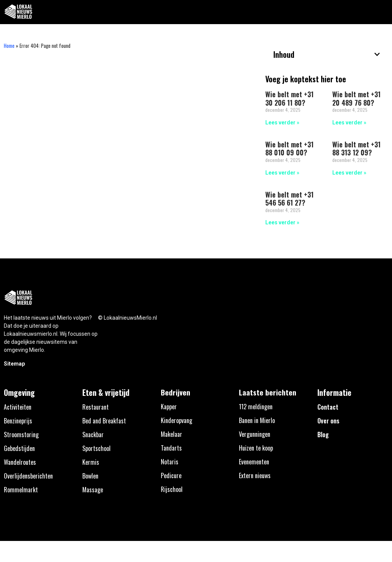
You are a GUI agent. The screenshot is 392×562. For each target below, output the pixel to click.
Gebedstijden (19, 448)
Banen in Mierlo (257, 420)
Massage (93, 490)
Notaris (170, 462)
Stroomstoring (21, 435)
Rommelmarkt (21, 490)
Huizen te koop (256, 448)
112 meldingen (256, 407)
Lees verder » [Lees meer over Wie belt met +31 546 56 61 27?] (282, 222)
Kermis (91, 462)
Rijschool (172, 489)
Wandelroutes (20, 462)
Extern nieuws (255, 475)
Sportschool (96, 448)
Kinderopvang (176, 420)
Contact (328, 407)
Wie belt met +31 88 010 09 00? (289, 149)
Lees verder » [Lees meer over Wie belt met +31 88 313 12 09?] (349, 173)
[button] (382, 12)
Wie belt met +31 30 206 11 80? (289, 98)
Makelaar (171, 434)
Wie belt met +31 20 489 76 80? (356, 98)
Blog (323, 435)
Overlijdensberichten (28, 476)
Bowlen (90, 476)
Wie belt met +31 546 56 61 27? (289, 199)
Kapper (169, 407)
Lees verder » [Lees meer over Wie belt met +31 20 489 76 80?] (349, 123)
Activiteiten (18, 407)
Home (9, 46)
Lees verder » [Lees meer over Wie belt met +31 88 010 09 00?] (282, 173)
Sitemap (14, 364)
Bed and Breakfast (104, 421)
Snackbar (93, 435)
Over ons (328, 421)
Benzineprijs (18, 421)
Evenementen (254, 462)
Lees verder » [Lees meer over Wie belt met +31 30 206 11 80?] (282, 123)
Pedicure (171, 475)
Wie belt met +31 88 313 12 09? (356, 149)
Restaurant (96, 407)
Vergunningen (255, 434)
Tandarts (171, 448)
